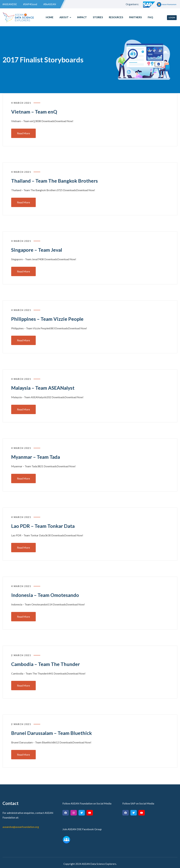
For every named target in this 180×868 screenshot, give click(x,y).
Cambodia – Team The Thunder (47, 663)
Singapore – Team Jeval (37, 249)
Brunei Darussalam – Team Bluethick (53, 731)
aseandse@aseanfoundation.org (21, 824)
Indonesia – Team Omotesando (46, 594)
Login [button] (172, 17)
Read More (23, 133)
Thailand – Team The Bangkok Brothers (56, 180)
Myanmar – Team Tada (37, 456)
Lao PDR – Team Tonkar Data (44, 525)
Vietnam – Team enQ (35, 112)
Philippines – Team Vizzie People (48, 318)
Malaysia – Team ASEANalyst (44, 387)
